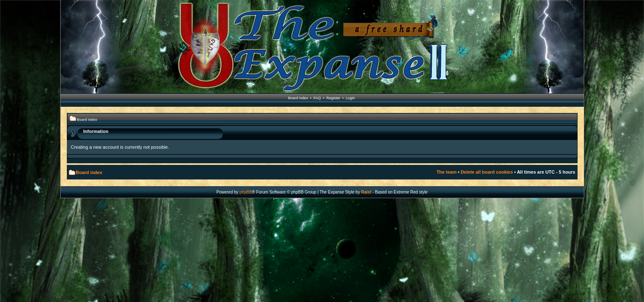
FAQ (317, 98)
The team (446, 172)
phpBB (246, 192)
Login (350, 98)
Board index (298, 98)
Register (333, 98)
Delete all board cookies (487, 172)
